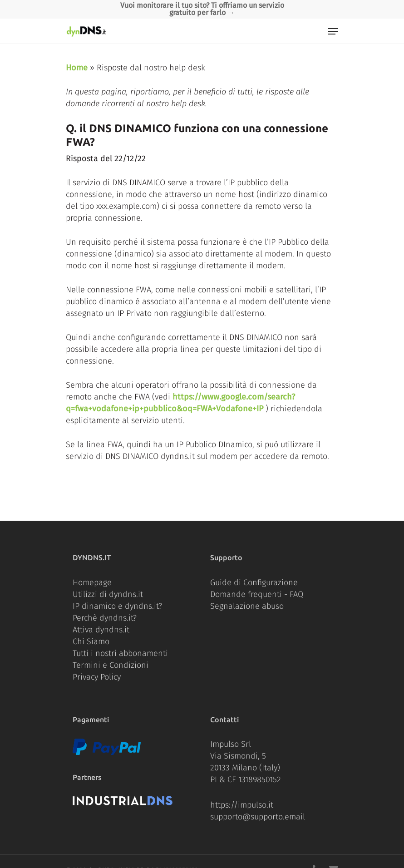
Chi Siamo (91, 641)
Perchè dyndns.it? (105, 618)
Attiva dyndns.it (101, 630)
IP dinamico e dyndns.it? (117, 606)
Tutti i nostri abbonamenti (120, 653)
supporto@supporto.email (258, 817)
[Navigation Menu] (333, 31)
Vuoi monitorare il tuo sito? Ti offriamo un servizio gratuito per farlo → (202, 9)
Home (77, 68)
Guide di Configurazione (254, 582)
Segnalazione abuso (247, 606)
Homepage (92, 582)
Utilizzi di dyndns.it (108, 594)
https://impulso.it (242, 805)
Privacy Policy (97, 677)
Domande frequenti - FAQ (257, 594)
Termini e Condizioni (111, 665)
